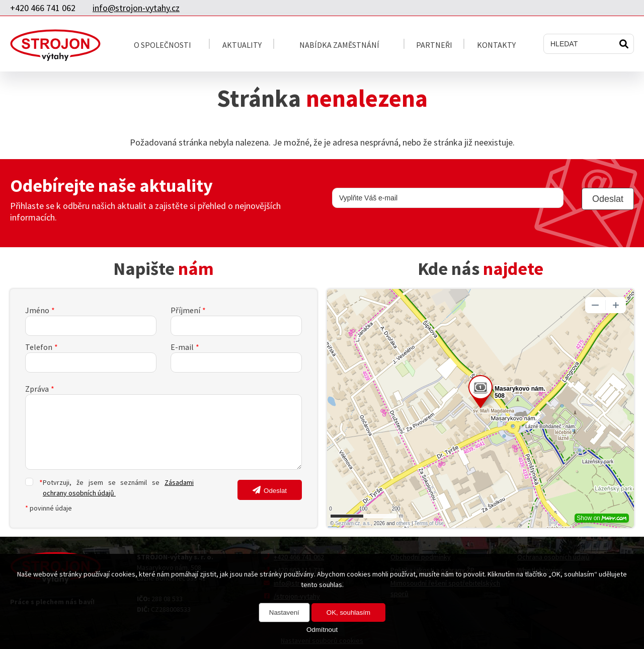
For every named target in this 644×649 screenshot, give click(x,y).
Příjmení (185, 310)
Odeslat (275, 491)
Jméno (37, 310)
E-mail (182, 347)
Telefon (39, 347)
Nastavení (284, 612)
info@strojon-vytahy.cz (136, 8)
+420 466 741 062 (43, 8)
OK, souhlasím (348, 612)
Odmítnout (322, 630)
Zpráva (37, 389)
